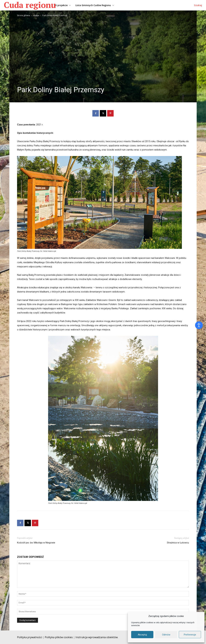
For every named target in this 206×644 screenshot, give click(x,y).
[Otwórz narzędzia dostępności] (199, 325)
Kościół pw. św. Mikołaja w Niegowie (36, 543)
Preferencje (190, 635)
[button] (198, 5)
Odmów (166, 635)
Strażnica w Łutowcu (178, 543)
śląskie (36, 15)
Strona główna (24, 15)
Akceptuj (142, 635)
